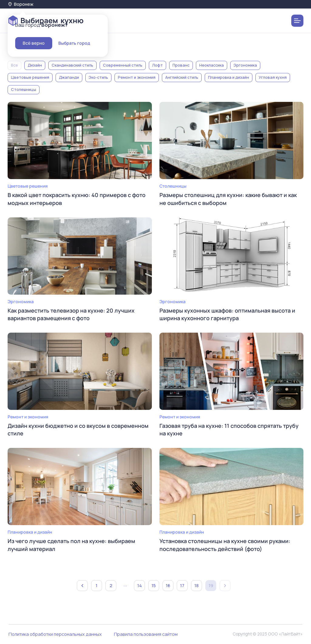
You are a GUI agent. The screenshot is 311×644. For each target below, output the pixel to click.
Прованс (181, 65)
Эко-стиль (98, 77)
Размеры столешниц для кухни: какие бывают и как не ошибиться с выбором (228, 199)
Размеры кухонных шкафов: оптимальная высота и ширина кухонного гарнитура (227, 314)
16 (168, 585)
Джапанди (69, 77)
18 (197, 585)
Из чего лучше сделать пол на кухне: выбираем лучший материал (71, 545)
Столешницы (24, 90)
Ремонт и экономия (137, 77)
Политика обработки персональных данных (55, 634)
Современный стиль (123, 65)
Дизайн (35, 65)
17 (182, 585)
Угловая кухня (273, 77)
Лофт (157, 65)
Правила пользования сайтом (146, 634)
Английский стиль (182, 77)
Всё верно (34, 43)
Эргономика (245, 65)
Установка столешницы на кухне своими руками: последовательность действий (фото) (225, 545)
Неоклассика (212, 65)
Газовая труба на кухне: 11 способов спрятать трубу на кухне (229, 429)
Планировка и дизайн (229, 77)
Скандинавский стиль (72, 65)
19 (211, 585)
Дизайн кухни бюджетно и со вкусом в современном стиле (78, 429)
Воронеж (21, 4)
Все (14, 65)
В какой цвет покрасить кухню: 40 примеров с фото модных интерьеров (77, 199)
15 (154, 585)
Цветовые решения (30, 77)
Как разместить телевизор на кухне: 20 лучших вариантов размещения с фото (71, 314)
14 (140, 585)
